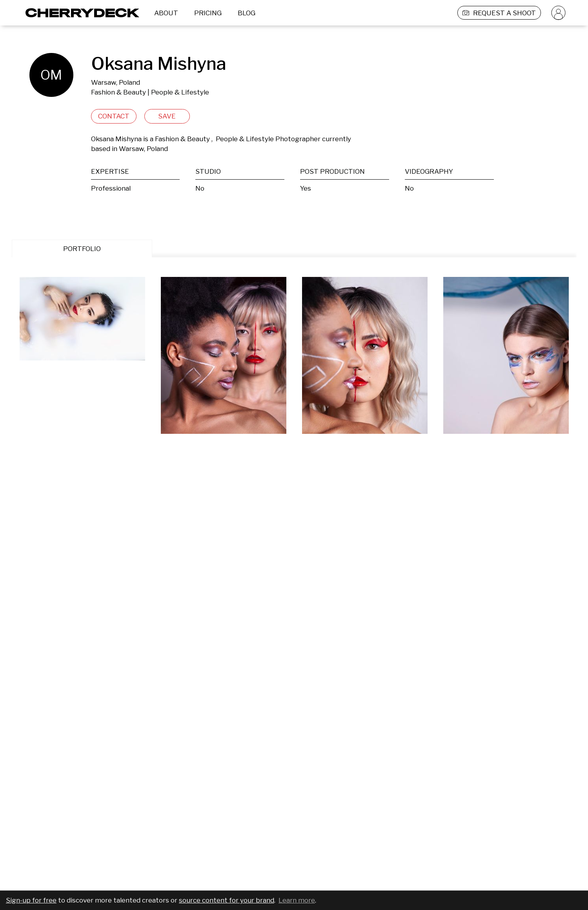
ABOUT (166, 13)
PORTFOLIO (82, 249)
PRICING (208, 13)
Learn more (297, 900)
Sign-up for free (31, 900)
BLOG (247, 13)
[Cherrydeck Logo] (79, 13)
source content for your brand (227, 900)
